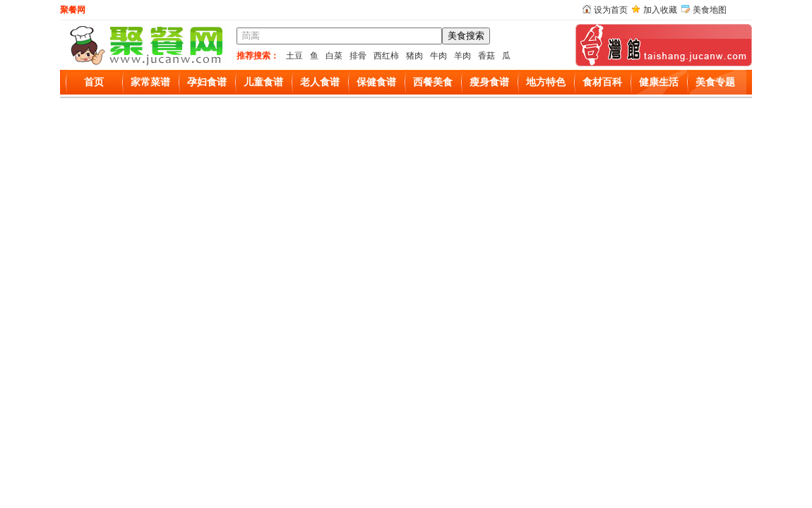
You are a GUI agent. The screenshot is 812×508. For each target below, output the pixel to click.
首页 (94, 82)
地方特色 (546, 82)
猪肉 (414, 56)
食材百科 (602, 82)
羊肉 (462, 56)
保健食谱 (376, 82)
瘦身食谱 (489, 82)
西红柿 (386, 56)
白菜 (334, 56)
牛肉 (438, 56)
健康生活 (659, 82)
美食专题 (715, 82)
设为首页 (611, 10)
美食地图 (710, 10)
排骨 (358, 56)
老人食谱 (320, 82)
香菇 (486, 56)
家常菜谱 (150, 82)
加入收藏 (660, 10)
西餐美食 (433, 82)
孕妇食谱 (207, 82)
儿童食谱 (263, 82)
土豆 (294, 56)
